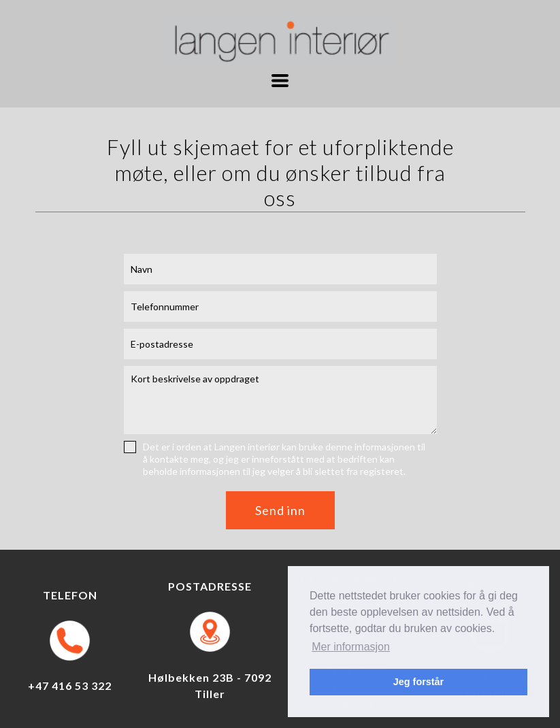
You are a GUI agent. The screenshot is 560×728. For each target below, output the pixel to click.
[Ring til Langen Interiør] (70, 641)
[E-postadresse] (280, 344)
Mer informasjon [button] (351, 647)
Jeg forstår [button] (418, 682)
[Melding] (280, 400)
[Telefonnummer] (280, 307)
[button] (280, 81)
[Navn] (280, 269)
